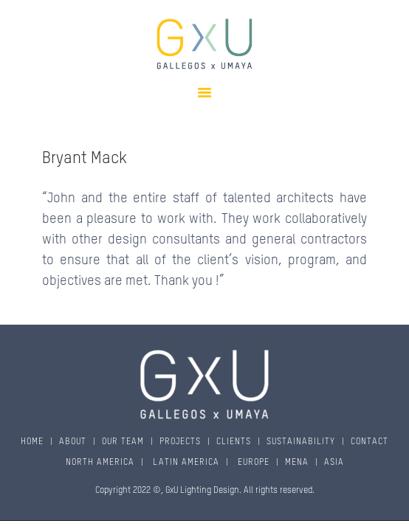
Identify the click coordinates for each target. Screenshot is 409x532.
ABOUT (73, 442)
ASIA (334, 463)
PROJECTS (180, 442)
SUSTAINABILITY (301, 442)
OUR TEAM (123, 442)
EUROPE (252, 463)
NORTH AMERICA (100, 463)
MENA (297, 463)
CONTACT (370, 442)
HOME (32, 442)
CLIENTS (234, 442)
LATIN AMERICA (185, 463)
